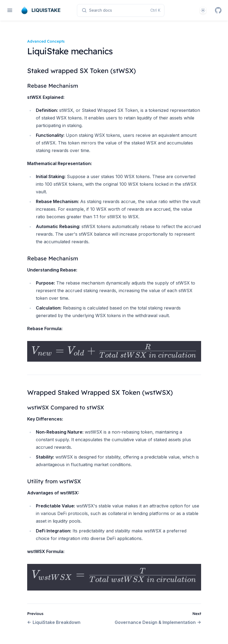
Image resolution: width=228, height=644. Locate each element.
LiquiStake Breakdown (54, 622)
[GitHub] (218, 10)
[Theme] (203, 10)
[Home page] (40, 10)
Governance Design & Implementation (158, 622)
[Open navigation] (10, 10)
